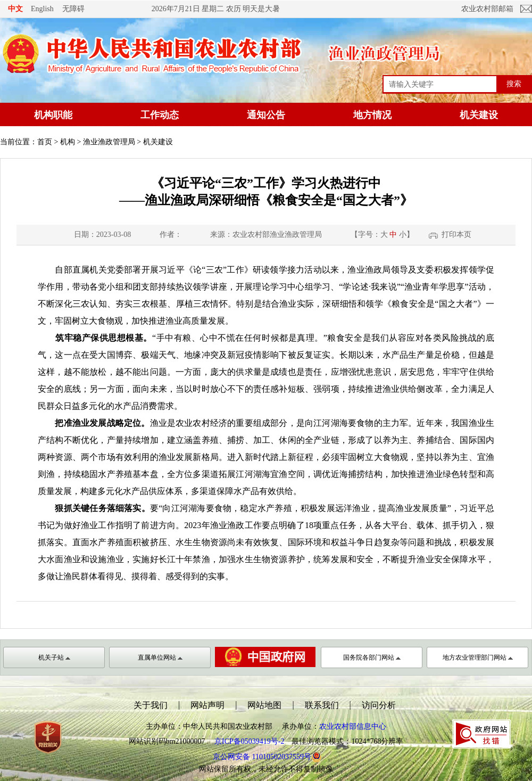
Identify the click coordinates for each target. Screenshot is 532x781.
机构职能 (53, 115)
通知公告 (266, 115)
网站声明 (207, 705)
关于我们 (151, 705)
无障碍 (73, 9)
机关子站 (54, 657)
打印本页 (456, 235)
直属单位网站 (160, 657)
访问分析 (379, 705)
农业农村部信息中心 (353, 726)
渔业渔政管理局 (109, 142)
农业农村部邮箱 (487, 9)
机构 (68, 142)
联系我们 (322, 705)
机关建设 (479, 115)
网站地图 (264, 705)
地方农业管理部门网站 (478, 657)
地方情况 (372, 115)
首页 (45, 142)
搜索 (514, 84)
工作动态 (160, 115)
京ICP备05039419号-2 (249, 741)
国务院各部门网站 (372, 657)
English (42, 9)
